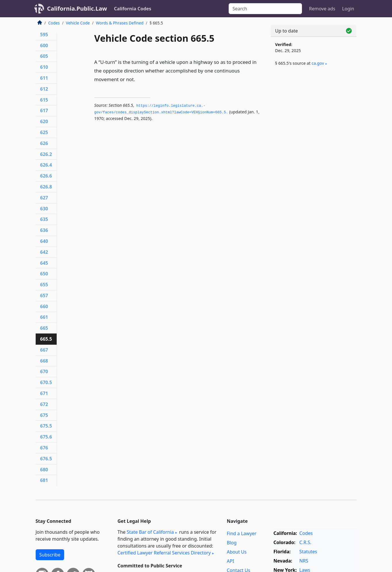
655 (44, 285)
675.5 (46, 426)
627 (44, 198)
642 (44, 252)
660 (44, 306)
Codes (54, 23)
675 (44, 415)
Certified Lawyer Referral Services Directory (164, 553)
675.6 (46, 437)
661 (44, 317)
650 (44, 274)
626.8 (46, 187)
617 (44, 110)
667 (44, 350)
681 (44, 480)
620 (44, 121)
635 (44, 219)
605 (44, 56)
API (231, 561)
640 (44, 241)
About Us (237, 552)
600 (44, 45)
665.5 (46, 339)
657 (44, 295)
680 (44, 470)
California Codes (133, 9)
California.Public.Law (77, 8)
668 (44, 361)
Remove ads (322, 9)
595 (44, 35)
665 (44, 328)
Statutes (308, 552)
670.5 (46, 382)
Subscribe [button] (50, 555)
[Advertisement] (313, 166)
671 (44, 393)
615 (44, 100)
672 (44, 404)
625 (44, 132)
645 (44, 263)
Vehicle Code (78, 23)
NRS (304, 561)
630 (44, 209)
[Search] (265, 9)
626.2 (46, 154)
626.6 (46, 176)
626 (44, 143)
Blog (232, 543)
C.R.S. (305, 542)
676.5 (46, 459)
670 (44, 371)
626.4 (46, 165)
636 (44, 230)
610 (44, 67)
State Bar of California (150, 532)
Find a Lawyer (242, 533)
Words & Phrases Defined (120, 23)
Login (348, 9)
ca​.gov (318, 63)
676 (44, 448)
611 (44, 78)
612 (44, 89)
